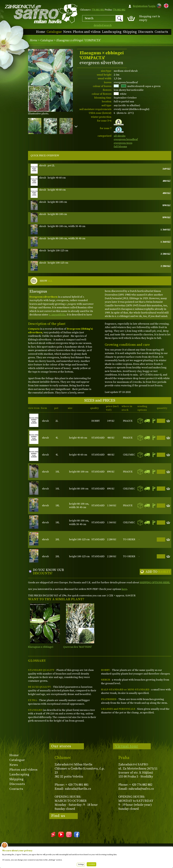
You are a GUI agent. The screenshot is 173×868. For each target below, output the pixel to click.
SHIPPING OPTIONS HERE (155, 583)
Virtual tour (126, 746)
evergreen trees (123, 143)
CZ (158, 5)
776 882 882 (119, 10)
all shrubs (120, 136)
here (124, 589)
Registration (140, 6)
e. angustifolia (57, 315)
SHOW (46, 281)
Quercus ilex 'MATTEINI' (77, 647)
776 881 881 (98, 10)
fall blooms (120, 147)
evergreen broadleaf (126, 139)
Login (152, 6)
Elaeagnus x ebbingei (41, 647)
